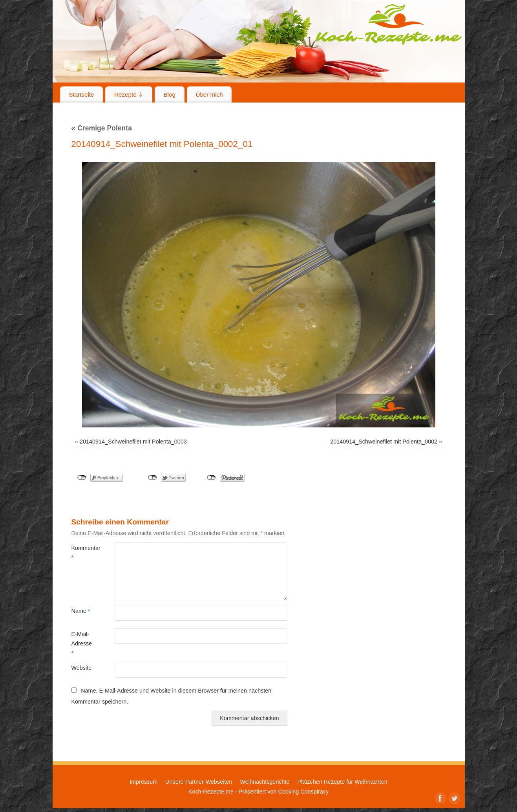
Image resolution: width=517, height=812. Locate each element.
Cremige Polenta (102, 128)
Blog (169, 94)
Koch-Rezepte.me (389, 24)
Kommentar (82, 553)
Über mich (209, 94)
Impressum (143, 782)
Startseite (81, 94)
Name (81, 611)
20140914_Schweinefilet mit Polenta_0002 (384, 442)
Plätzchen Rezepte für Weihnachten (343, 782)
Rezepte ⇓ (129, 94)
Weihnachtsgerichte (265, 782)
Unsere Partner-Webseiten (199, 782)
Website (82, 668)
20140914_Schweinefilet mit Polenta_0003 (133, 442)
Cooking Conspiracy (303, 792)
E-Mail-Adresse (82, 644)
